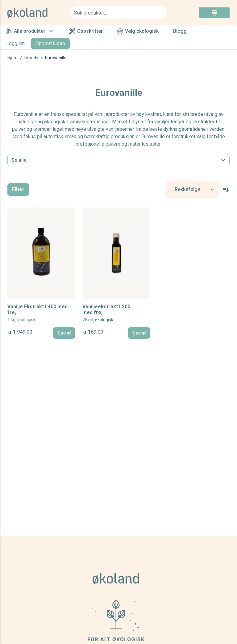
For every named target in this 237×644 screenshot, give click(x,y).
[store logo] (35, 13)
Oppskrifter (86, 31)
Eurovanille (56, 58)
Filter (18, 189)
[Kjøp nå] (64, 333)
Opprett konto (50, 43)
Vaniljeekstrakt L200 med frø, (106, 313)
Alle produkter (31, 31)
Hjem (12, 58)
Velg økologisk (138, 31)
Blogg (180, 31)
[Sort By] (192, 190)
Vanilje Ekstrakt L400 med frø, (37, 313)
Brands (31, 58)
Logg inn (15, 43)
